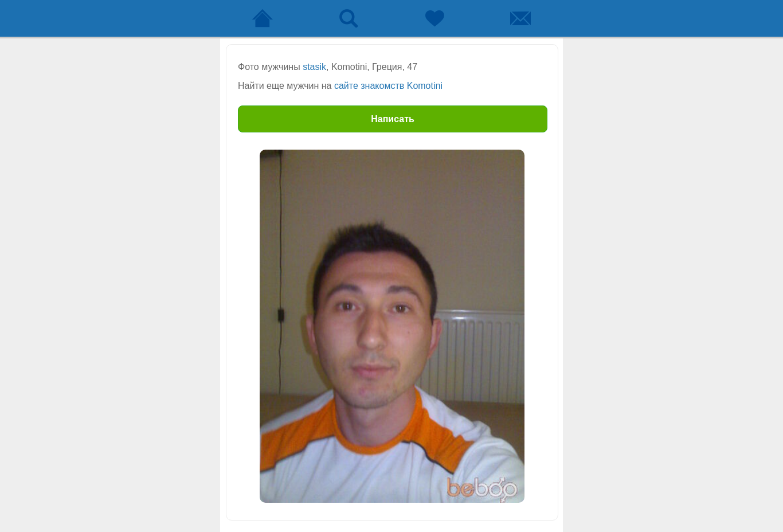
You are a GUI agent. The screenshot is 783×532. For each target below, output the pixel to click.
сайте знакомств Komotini (388, 86)
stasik (314, 67)
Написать (393, 119)
